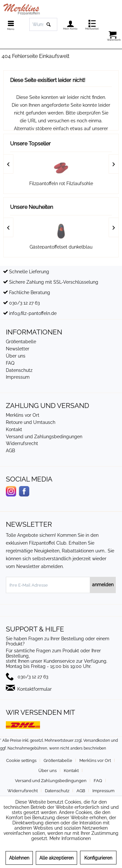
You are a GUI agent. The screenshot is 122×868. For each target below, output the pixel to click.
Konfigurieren (98, 858)
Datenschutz (19, 370)
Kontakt (14, 429)
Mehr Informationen (70, 838)
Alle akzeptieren (56, 858)
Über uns (16, 356)
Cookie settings (21, 760)
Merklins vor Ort (23, 415)
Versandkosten (97, 740)
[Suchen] (49, 24)
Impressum (18, 377)
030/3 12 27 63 (24, 303)
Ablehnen (19, 858)
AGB (10, 451)
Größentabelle (21, 342)
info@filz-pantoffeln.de (33, 313)
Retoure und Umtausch (31, 422)
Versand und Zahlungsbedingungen (44, 437)
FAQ (10, 363)
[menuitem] (9, 24)
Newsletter (18, 349)
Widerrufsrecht (22, 443)
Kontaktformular (34, 689)
